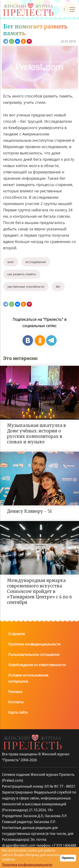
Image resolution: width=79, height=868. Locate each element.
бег (58, 287)
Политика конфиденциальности (34, 644)
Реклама (15, 692)
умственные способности (26, 287)
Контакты (16, 702)
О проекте (17, 634)
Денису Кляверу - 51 (29, 511)
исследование (36, 262)
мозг (11, 262)
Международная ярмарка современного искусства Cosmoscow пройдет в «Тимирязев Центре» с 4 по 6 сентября (39, 591)
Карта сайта (18, 712)
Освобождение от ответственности (37, 665)
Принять (68, 858)
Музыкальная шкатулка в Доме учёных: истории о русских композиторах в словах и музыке (36, 434)
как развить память (22, 274)
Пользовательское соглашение (34, 655)
